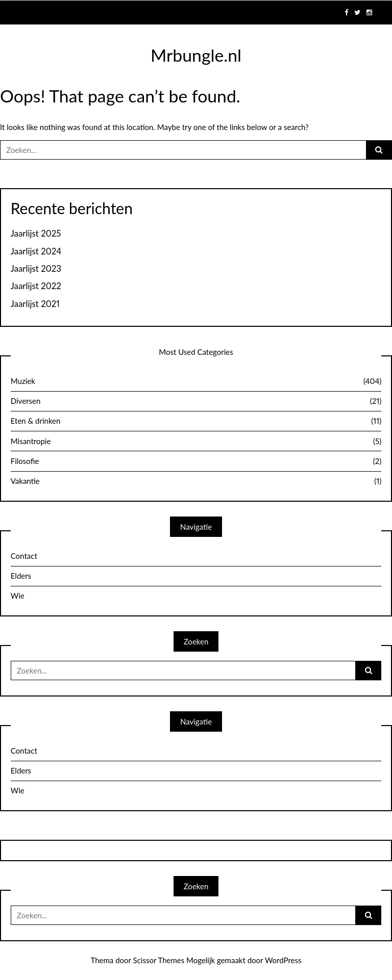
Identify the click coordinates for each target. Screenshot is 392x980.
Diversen (196, 401)
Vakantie (196, 481)
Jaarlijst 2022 (36, 286)
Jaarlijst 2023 (36, 269)
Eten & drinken (196, 421)
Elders (21, 576)
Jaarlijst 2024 (36, 251)
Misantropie (196, 442)
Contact (24, 556)
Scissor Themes (159, 960)
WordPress (283, 960)
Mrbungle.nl (196, 55)
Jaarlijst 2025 (36, 234)
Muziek (196, 381)
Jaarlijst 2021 (35, 304)
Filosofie (196, 461)
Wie (18, 596)
